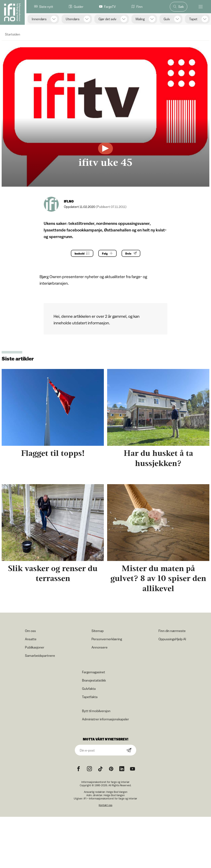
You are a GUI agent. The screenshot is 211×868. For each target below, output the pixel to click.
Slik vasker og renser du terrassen (53, 573)
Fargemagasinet (94, 672)
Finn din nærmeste (172, 631)
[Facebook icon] (79, 769)
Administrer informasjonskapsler (105, 719)
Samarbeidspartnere (40, 656)
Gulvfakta (89, 689)
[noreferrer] (122, 769)
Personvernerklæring (107, 639)
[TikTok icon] (100, 769)
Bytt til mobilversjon (96, 711)
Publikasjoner (35, 647)
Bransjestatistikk (94, 680)
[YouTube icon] (132, 769)
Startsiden (13, 34)
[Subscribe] (129, 750)
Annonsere (100, 647)
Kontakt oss (105, 805)
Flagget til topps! (53, 453)
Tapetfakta (90, 697)
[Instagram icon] (89, 769)
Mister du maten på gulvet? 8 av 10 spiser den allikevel (158, 578)
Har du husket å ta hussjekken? (158, 458)
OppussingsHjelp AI (172, 639)
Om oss (30, 631)
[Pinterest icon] (111, 769)
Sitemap (98, 631)
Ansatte (31, 639)
